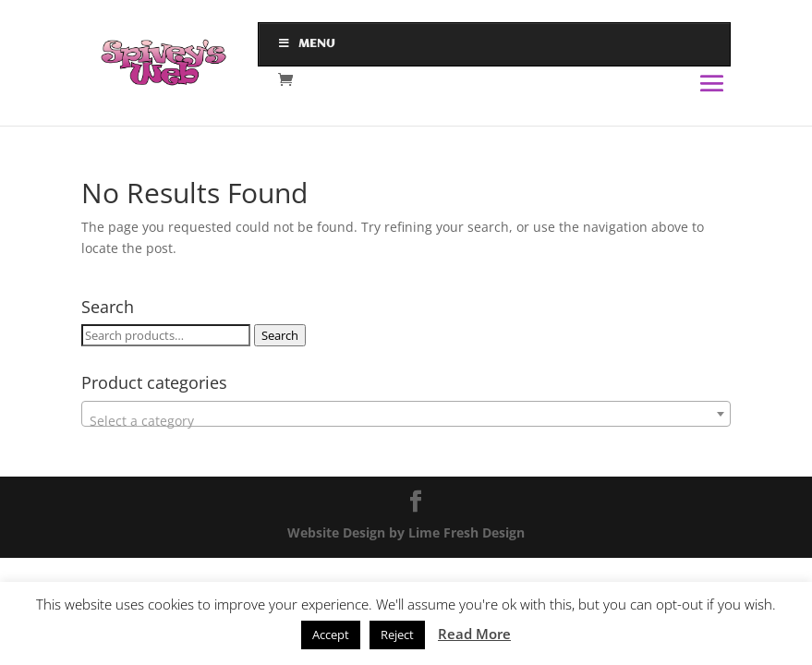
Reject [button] (397, 635)
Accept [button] (331, 635)
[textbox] (406, 421)
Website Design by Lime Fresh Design (406, 532)
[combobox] (406, 414)
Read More (474, 634)
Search (280, 335)
